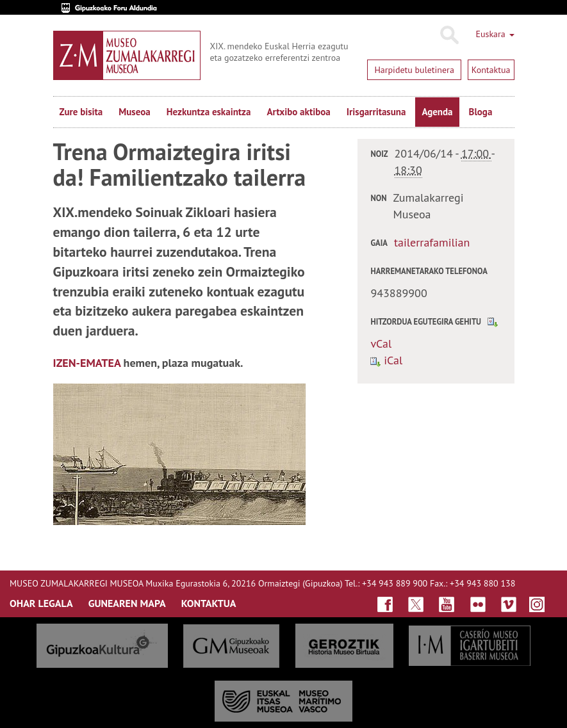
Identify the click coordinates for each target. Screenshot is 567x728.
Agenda (437, 112)
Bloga (481, 112)
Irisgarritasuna (376, 112)
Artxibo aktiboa (298, 112)
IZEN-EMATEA (87, 363)
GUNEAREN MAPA (127, 603)
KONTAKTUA (209, 603)
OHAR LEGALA (41, 603)
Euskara (495, 34)
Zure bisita (81, 112)
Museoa (134, 112)
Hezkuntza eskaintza (209, 112)
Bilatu (449, 35)
